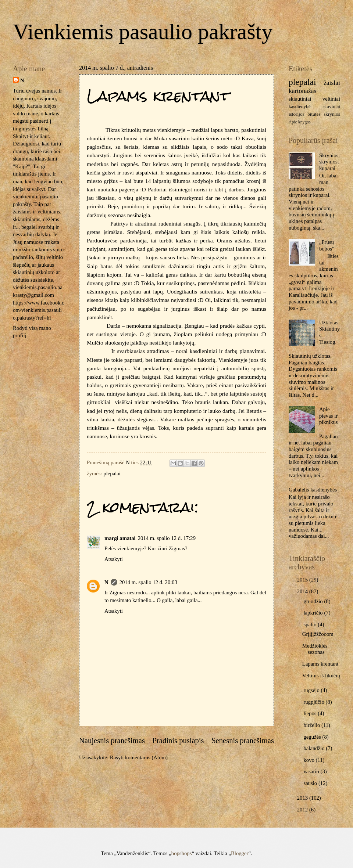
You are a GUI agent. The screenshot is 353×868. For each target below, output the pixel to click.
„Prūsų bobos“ (327, 245)
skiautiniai (300, 99)
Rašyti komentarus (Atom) (139, 757)
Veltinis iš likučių (321, 676)
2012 (303, 810)
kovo (309, 760)
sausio (311, 783)
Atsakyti (114, 559)
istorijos (297, 114)
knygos (304, 122)
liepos (311, 713)
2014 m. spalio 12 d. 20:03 (148, 582)
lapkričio (314, 613)
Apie (293, 122)
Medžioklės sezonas (315, 649)
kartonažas (303, 91)
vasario (312, 771)
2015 (303, 580)
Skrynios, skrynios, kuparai (329, 162)
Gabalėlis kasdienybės (313, 490)
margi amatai (120, 538)
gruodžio (314, 601)
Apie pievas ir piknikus (329, 416)
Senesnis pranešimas (243, 741)
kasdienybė (300, 106)
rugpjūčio (314, 702)
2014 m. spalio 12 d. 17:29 (167, 538)
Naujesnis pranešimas (112, 741)
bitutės (314, 114)
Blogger (240, 853)
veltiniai (331, 99)
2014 (303, 591)
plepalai (112, 473)
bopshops (182, 853)
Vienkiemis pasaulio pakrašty (143, 32)
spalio (311, 624)
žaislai (332, 83)
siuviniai (332, 106)
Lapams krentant (320, 664)
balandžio (315, 748)
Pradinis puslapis (178, 741)
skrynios (332, 114)
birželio (312, 725)
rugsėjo (312, 690)
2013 (303, 798)
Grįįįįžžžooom (318, 634)
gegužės (313, 737)
